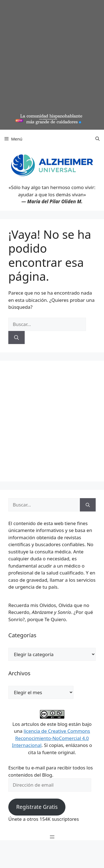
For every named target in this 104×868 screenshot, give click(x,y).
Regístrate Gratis (37, 807)
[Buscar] (17, 338)
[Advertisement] (52, 58)
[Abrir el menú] (52, 837)
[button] (97, 139)
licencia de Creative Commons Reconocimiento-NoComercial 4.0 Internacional (51, 738)
